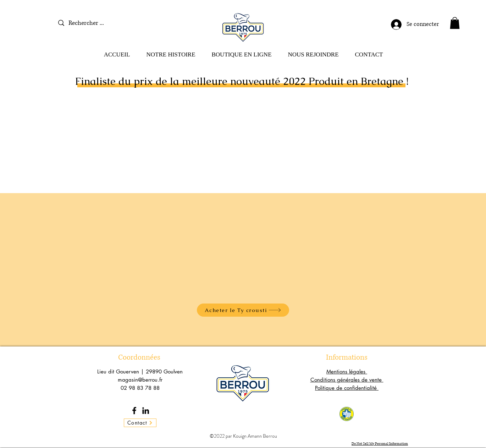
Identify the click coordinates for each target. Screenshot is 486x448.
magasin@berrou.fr (140, 380)
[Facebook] (134, 411)
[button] (455, 23)
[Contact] (140, 423)
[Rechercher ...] (93, 23)
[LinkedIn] (146, 411)
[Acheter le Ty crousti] (243, 310)
